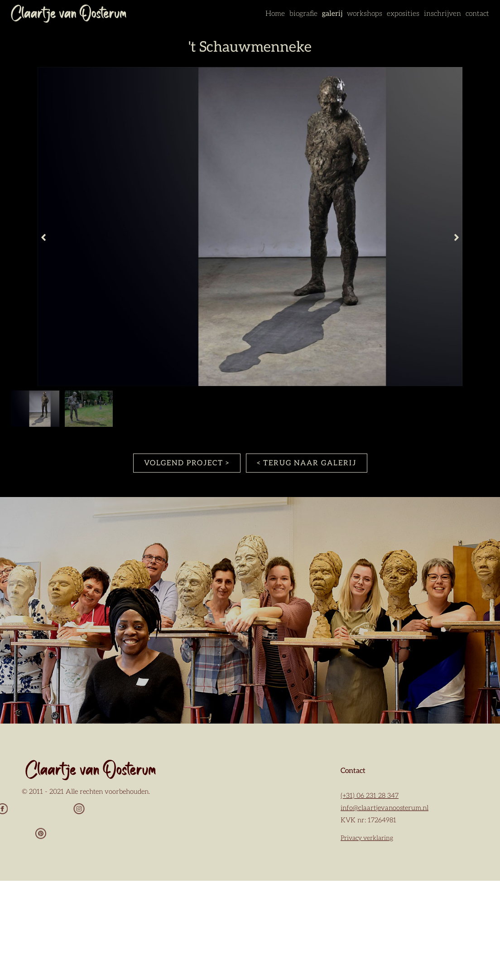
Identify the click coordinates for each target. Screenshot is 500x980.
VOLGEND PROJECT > (187, 463)
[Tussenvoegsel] (249, 869)
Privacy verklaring (367, 838)
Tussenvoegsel (221, 856)
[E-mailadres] (249, 813)
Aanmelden (249, 921)
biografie (303, 14)
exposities (403, 14)
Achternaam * (220, 885)
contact (477, 14)
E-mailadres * (219, 799)
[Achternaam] (249, 898)
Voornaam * (216, 828)
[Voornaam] (249, 841)
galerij (332, 14)
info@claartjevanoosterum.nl (385, 808)
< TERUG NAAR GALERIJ (307, 463)
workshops (365, 14)
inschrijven (442, 14)
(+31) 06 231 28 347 (370, 796)
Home (275, 14)
